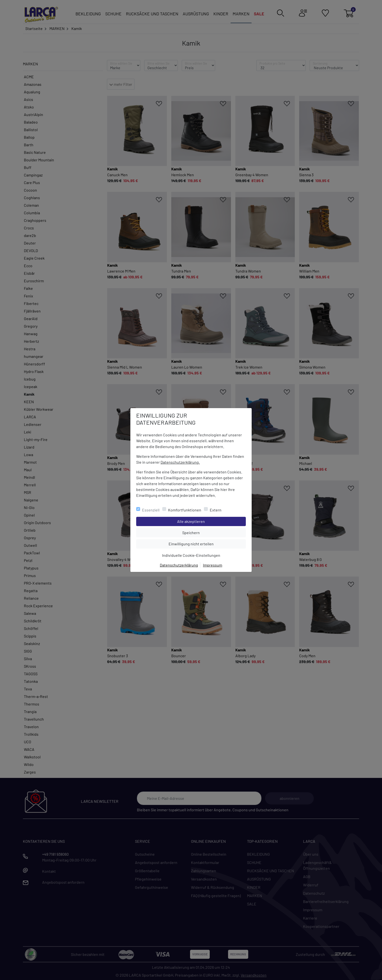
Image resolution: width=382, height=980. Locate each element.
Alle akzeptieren (211, 521)
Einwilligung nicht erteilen (202, 543)
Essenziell (151, 510)
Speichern (214, 532)
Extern (216, 510)
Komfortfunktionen (185, 510)
